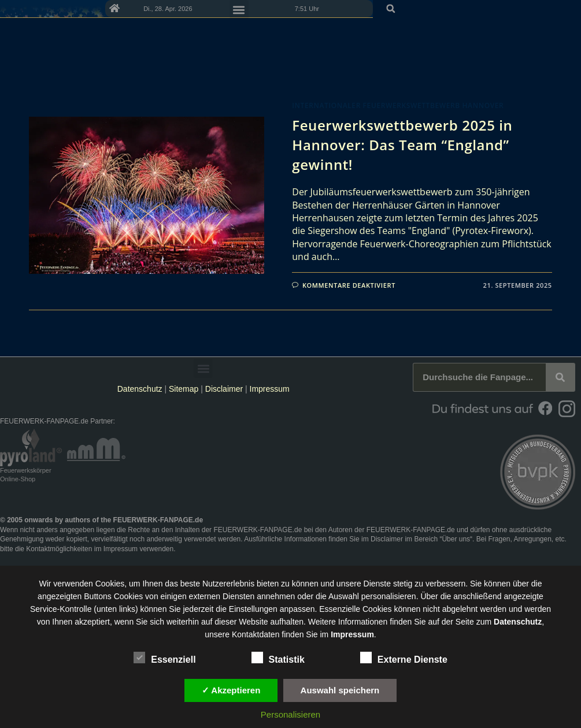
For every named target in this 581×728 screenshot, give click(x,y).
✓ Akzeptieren (231, 690)
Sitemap (185, 389)
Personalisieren (290, 714)
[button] (568, 9)
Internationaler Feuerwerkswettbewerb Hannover (398, 105)
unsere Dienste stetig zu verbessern (401, 584)
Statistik (278, 658)
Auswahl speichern (340, 690)
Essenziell (164, 658)
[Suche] (560, 377)
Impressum (270, 389)
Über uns (456, 539)
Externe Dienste (404, 658)
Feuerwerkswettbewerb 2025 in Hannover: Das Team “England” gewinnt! (402, 144)
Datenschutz (140, 389)
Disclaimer (224, 389)
